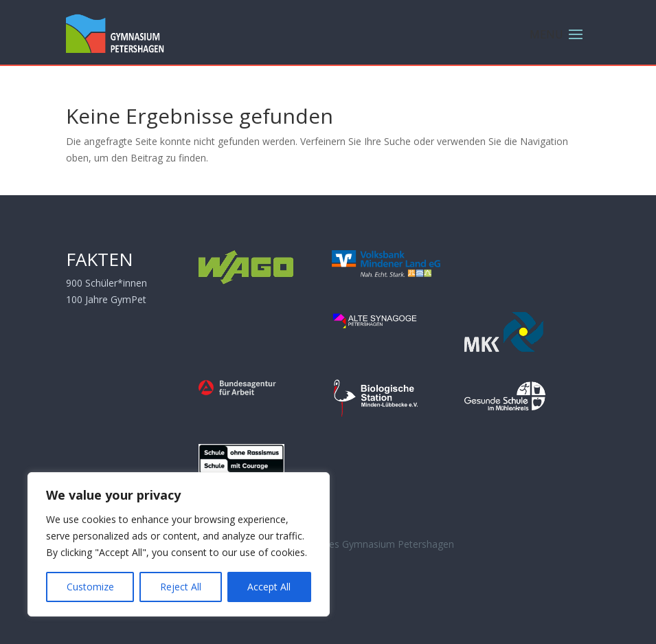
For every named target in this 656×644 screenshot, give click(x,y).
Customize (90, 587)
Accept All (269, 587)
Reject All (181, 587)
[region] (179, 544)
